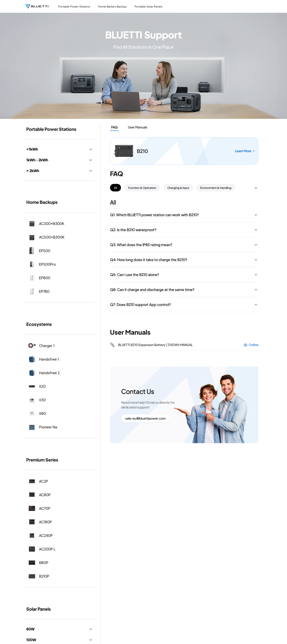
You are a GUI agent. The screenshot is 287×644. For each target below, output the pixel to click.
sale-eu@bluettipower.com (145, 418)
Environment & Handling (216, 188)
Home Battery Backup (112, 6)
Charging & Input (178, 188)
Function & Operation (142, 188)
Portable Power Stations (74, 6)
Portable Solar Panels (148, 6)
